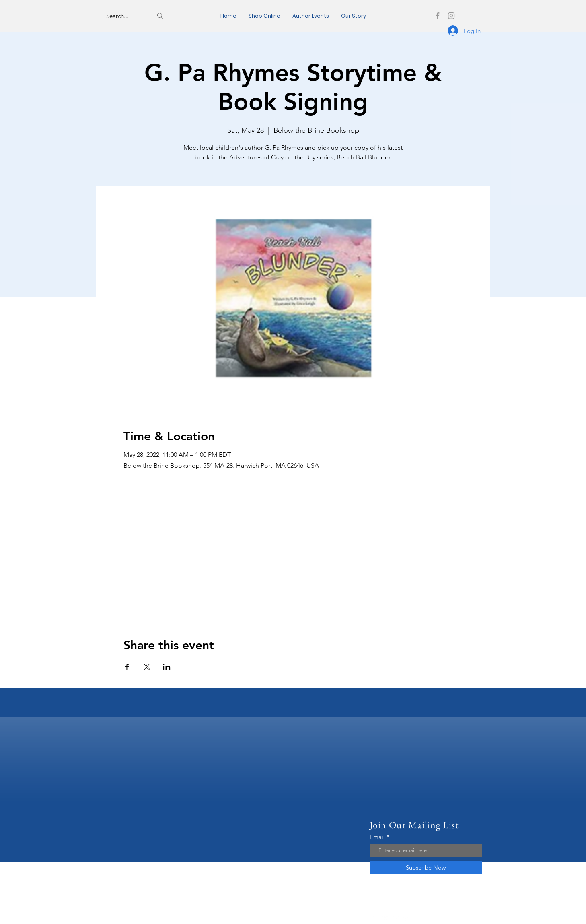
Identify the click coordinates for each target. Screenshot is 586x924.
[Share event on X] (147, 667)
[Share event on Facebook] (127, 667)
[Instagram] (451, 16)
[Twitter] (406, 919)
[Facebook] (438, 16)
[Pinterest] (396, 919)
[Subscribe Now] (426, 868)
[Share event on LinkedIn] (167, 667)
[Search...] (123, 16)
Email (377, 837)
